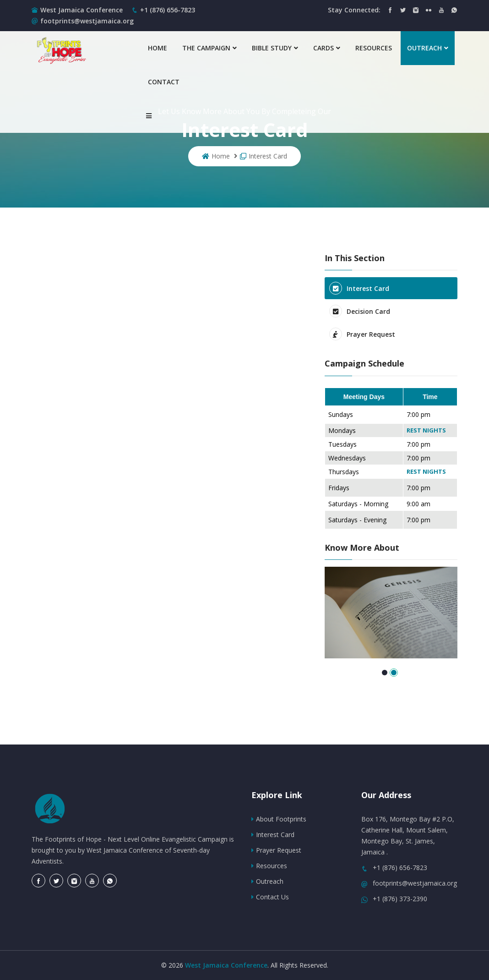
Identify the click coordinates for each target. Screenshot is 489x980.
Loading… (171, 478)
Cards (327, 48)
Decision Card (360, 311)
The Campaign (209, 48)
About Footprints (279, 819)
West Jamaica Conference (81, 10)
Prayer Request (362, 334)
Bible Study (275, 48)
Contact (164, 82)
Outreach (428, 48)
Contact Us (270, 897)
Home (158, 48)
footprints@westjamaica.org (83, 21)
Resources (374, 48)
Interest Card (264, 156)
